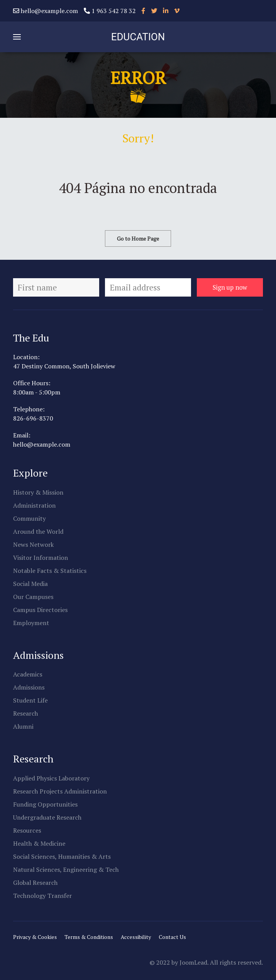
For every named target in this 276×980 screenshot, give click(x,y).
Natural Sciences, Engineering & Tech (66, 869)
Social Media (30, 584)
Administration (34, 505)
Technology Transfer (42, 896)
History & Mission (38, 492)
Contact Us (172, 937)
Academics (28, 674)
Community (29, 518)
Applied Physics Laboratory (51, 778)
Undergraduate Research (47, 817)
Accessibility (136, 937)
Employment (31, 623)
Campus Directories (40, 610)
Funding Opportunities (45, 804)
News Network (33, 544)
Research (26, 713)
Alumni (23, 726)
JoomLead (193, 962)
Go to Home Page (138, 238)
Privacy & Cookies (35, 937)
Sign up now (230, 287)
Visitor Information (41, 558)
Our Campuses (33, 597)
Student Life (30, 700)
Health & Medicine (39, 843)
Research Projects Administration (60, 791)
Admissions (29, 687)
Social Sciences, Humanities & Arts (62, 856)
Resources (27, 830)
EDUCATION (138, 37)
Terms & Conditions (89, 937)
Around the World (38, 531)
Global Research (35, 883)
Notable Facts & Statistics (50, 571)
